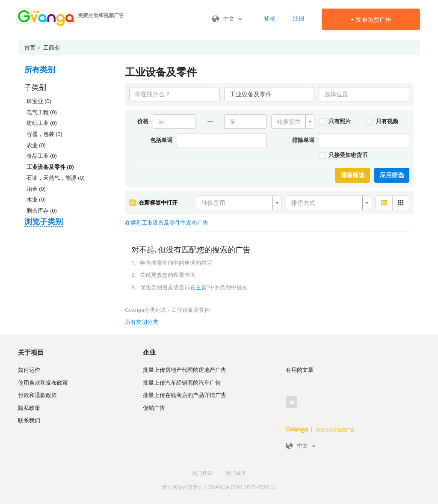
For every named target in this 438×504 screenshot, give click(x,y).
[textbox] (290, 122)
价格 (143, 121)
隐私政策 (29, 408)
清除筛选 (352, 175)
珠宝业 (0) (39, 101)
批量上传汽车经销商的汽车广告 (182, 382)
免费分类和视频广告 (320, 430)
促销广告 (154, 408)
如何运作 (29, 370)
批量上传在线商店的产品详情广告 (185, 395)
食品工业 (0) (41, 156)
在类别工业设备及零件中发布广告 (167, 222)
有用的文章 (300, 370)
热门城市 (236, 473)
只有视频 (382, 121)
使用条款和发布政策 (43, 382)
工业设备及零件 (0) (50, 167)
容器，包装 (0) (44, 134)
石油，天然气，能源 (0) (55, 178)
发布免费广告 (371, 19)
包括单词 (161, 140)
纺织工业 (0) (41, 123)
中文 (227, 18)
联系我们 (29, 420)
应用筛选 (392, 175)
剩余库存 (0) (41, 210)
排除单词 (303, 140)
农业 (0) (36, 145)
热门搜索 (202, 473)
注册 (299, 18)
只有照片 (334, 121)
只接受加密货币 (343, 155)
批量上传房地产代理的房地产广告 (185, 370)
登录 (269, 18)
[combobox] (293, 122)
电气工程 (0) (41, 112)
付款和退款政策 (37, 395)
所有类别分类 (142, 322)
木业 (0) (36, 199)
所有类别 (40, 69)
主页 (201, 287)
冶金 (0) (36, 189)
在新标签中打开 (153, 202)
